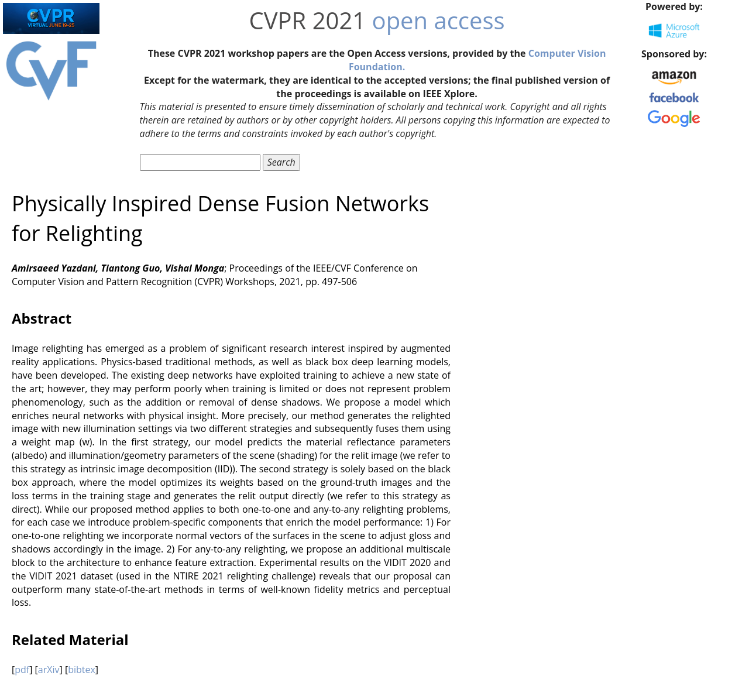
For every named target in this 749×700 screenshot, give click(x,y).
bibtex (82, 670)
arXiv (49, 670)
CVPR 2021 (308, 20)
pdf (22, 670)
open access (439, 20)
